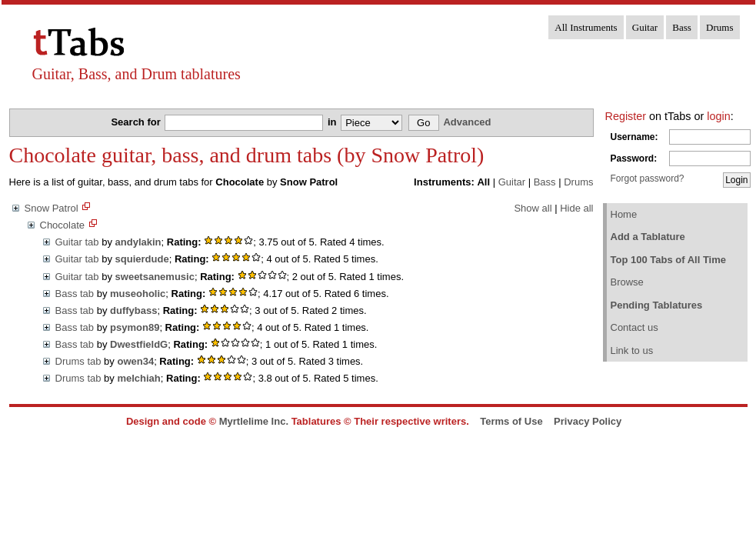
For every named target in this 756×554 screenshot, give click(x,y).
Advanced (467, 122)
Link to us (632, 350)
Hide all (576, 208)
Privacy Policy (588, 421)
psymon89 (135, 327)
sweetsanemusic (155, 277)
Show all (533, 208)
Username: (634, 137)
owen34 (135, 361)
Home (624, 214)
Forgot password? (648, 179)
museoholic (138, 294)
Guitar (645, 27)
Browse (627, 282)
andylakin (138, 242)
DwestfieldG (139, 344)
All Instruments (586, 27)
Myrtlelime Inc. (254, 421)
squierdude (142, 259)
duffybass (133, 310)
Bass (682, 27)
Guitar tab (77, 242)
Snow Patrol (52, 208)
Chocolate (63, 225)
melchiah (138, 378)
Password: (634, 159)
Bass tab (75, 294)
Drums (719, 27)
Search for (137, 122)
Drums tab (78, 361)
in (333, 122)
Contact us (634, 327)
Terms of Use (511, 421)
